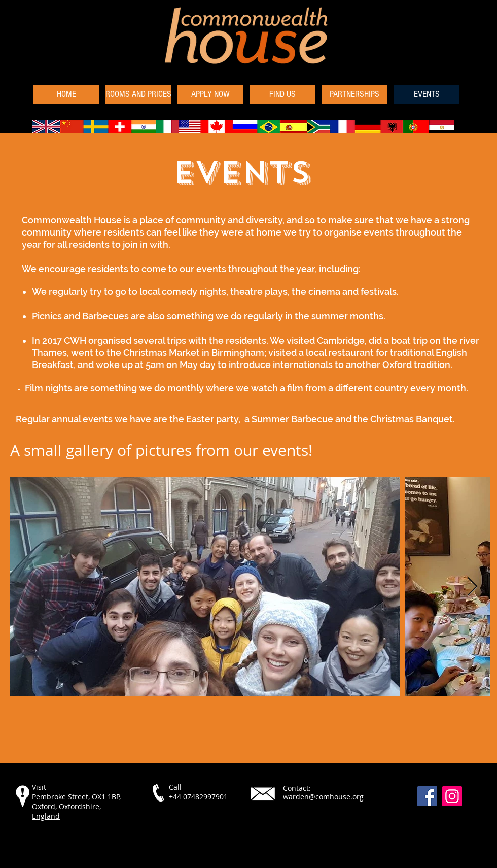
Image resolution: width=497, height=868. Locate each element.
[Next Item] (472, 587)
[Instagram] (452, 796)
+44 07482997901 (198, 797)
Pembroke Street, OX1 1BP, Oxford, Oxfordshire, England (76, 806)
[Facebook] (427, 796)
